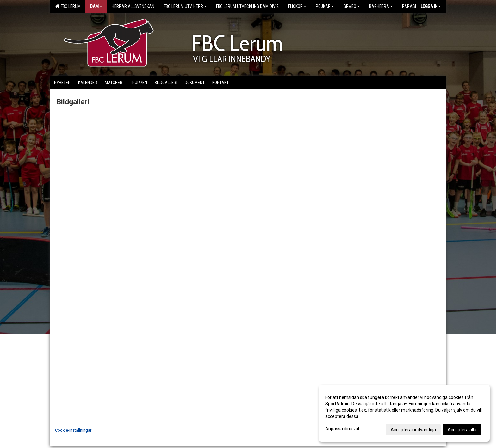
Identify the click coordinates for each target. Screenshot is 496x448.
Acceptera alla (462, 430)
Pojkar (325, 6)
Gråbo (352, 6)
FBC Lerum (68, 6)
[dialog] (404, 413)
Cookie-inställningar (73, 430)
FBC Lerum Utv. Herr (185, 6)
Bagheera (381, 6)
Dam (96, 6)
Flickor (297, 6)
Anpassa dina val (342, 429)
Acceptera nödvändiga (413, 430)
